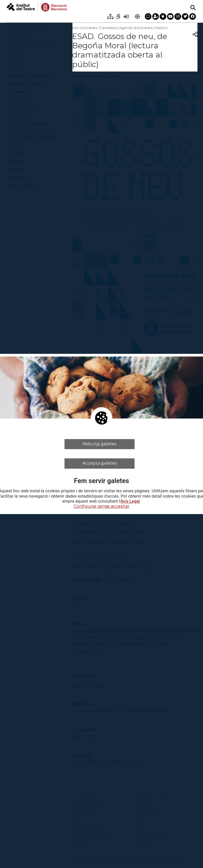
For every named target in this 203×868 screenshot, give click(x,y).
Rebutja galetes (99, 444)
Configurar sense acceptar (102, 506)
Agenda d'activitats (136, 28)
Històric (161, 28)
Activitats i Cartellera (99, 28)
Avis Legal (130, 501)
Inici (76, 28)
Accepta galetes (100, 463)
